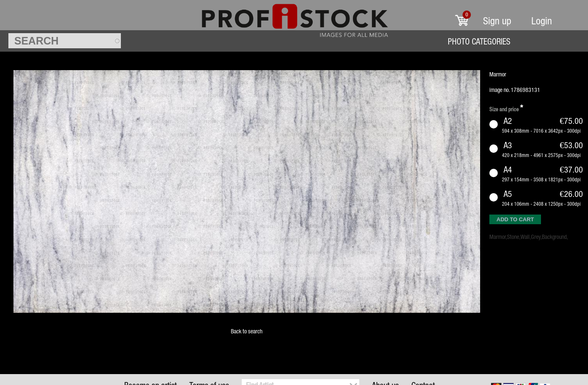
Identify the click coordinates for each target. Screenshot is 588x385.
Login (542, 21)
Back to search (247, 331)
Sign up (497, 21)
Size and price (506, 108)
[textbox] (65, 41)
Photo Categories (479, 41)
